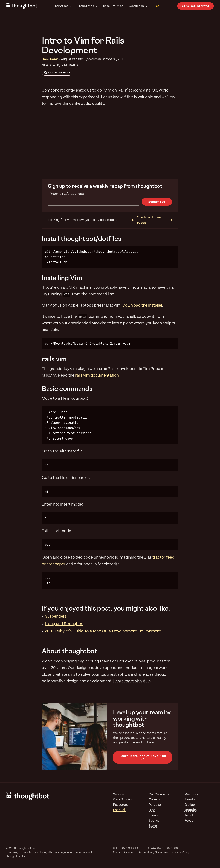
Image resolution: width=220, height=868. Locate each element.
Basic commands (67, 389)
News (46, 65)
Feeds (189, 821)
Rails (73, 65)
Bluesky (190, 800)
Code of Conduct (124, 852)
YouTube (191, 810)
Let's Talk (120, 810)
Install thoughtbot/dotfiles (81, 239)
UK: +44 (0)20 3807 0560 (162, 848)
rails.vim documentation (97, 376)
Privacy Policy (181, 852)
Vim (64, 65)
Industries (88, 6)
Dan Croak (50, 59)
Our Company (159, 794)
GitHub (190, 805)
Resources (138, 6)
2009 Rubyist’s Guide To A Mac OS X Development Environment (103, 631)
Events (154, 815)
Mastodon (192, 794)
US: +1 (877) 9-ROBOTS (128, 848)
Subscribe (157, 202)
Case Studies (113, 6)
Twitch (189, 815)
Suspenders (56, 617)
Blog (156, 6)
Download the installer (142, 306)
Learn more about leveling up (143, 757)
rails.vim (54, 359)
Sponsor (155, 821)
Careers (154, 800)
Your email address (67, 194)
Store (153, 826)
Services (64, 6)
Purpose (155, 805)
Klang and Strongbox (64, 624)
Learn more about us (132, 681)
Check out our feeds (146, 220)
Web (56, 65)
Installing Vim (62, 278)
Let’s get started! (196, 6)
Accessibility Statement (154, 852)
